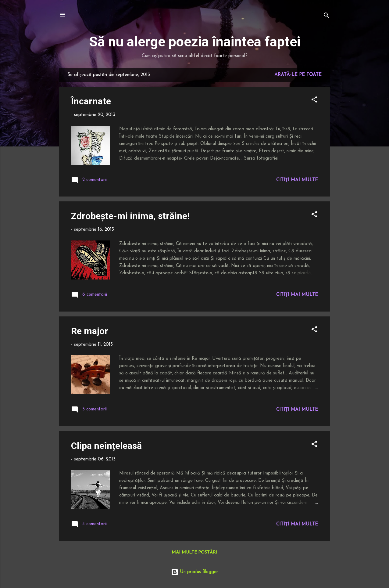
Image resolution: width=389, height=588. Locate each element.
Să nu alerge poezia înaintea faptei (195, 42)
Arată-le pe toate (298, 75)
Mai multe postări (194, 552)
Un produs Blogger (194, 572)
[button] (314, 101)
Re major (90, 331)
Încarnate (91, 101)
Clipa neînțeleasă (106, 446)
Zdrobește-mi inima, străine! (130, 216)
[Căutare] (327, 17)
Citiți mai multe (297, 180)
